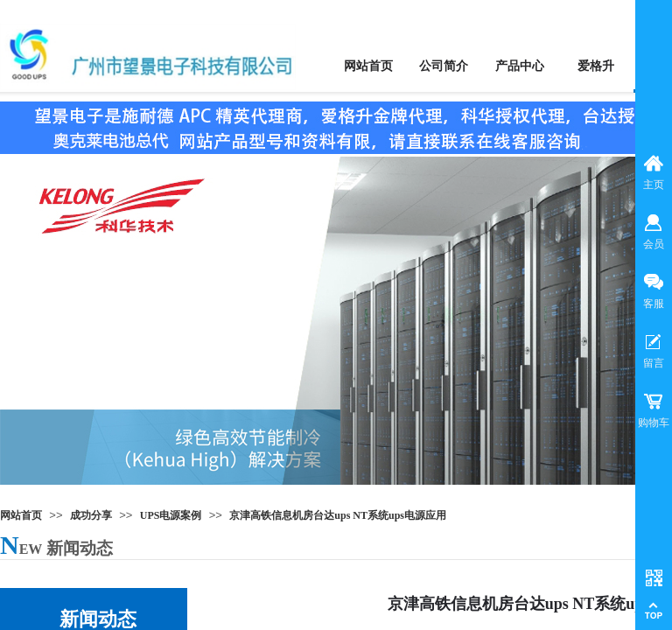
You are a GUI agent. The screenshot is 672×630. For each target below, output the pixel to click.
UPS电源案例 (171, 515)
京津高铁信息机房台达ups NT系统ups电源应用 (338, 515)
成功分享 (91, 515)
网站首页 (21, 515)
